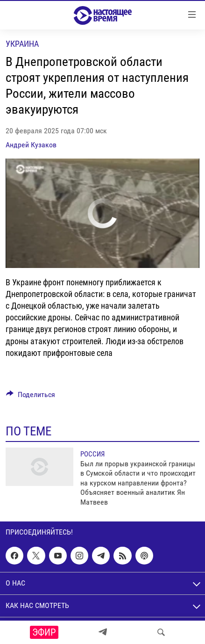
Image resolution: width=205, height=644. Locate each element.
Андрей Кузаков (31, 145)
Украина (22, 44)
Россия (92, 454)
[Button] (31, 397)
